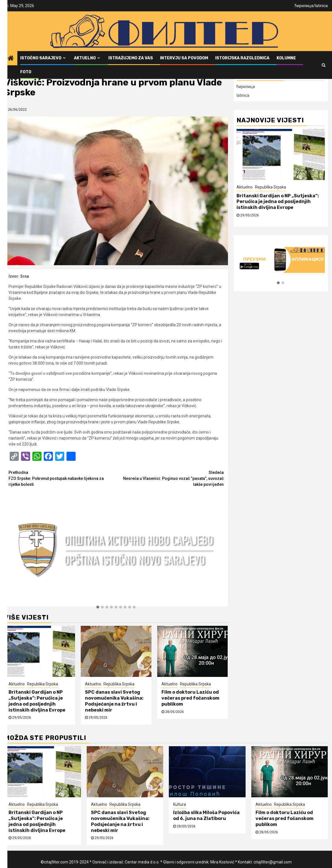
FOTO (26, 72)
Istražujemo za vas (131, 58)
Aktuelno (85, 58)
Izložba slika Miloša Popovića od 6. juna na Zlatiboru (206, 815)
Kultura (180, 804)
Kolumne (286, 58)
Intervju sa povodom (184, 58)
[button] (98, 607)
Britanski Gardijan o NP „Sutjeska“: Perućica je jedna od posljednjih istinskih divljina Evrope (37, 701)
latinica (321, 6)
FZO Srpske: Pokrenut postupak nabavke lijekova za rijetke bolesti (62, 478)
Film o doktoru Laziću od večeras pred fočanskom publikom (190, 698)
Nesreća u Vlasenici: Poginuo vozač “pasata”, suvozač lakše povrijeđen (170, 478)
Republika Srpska (42, 684)
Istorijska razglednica (242, 58)
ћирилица (304, 6)
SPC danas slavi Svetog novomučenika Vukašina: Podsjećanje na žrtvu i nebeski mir (114, 701)
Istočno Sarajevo (41, 58)
